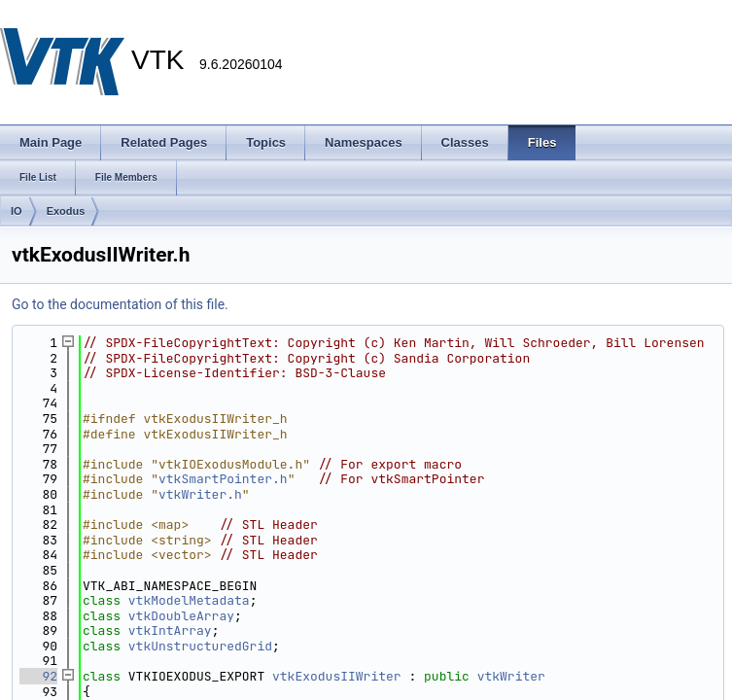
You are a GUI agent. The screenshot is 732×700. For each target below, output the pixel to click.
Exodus (66, 211)
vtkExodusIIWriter (337, 676)
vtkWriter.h (200, 494)
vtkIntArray (170, 630)
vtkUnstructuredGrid (200, 646)
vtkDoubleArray (181, 616)
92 (38, 676)
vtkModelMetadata (189, 600)
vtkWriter (511, 676)
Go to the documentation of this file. (120, 304)
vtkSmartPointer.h (223, 479)
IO (17, 211)
